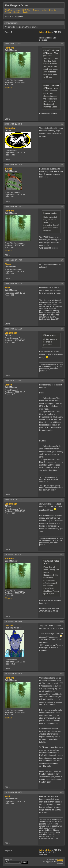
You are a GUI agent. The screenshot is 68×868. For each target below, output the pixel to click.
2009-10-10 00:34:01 (13, 381)
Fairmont (9, 48)
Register (17, 12)
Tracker (36, 10)
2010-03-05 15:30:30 (13, 674)
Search (8, 12)
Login (26, 12)
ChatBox (8, 10)
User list (53, 10)
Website (8, 87)
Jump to (16, 861)
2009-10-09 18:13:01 (13, 207)
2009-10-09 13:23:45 (13, 124)
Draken (8, 385)
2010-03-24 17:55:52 (13, 792)
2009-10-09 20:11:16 (13, 329)
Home (17, 10)
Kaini (7, 288)
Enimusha (10, 128)
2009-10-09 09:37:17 (13, 44)
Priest (49, 32)
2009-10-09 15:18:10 (13, 165)
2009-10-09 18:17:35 (13, 260)
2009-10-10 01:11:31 (13, 500)
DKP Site (26, 10)
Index (44, 10)
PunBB (60, 860)
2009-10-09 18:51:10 (13, 284)
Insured (9, 169)
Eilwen (8, 264)
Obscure (9, 626)
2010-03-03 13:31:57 (13, 554)
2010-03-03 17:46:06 (13, 621)
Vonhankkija (11, 333)
